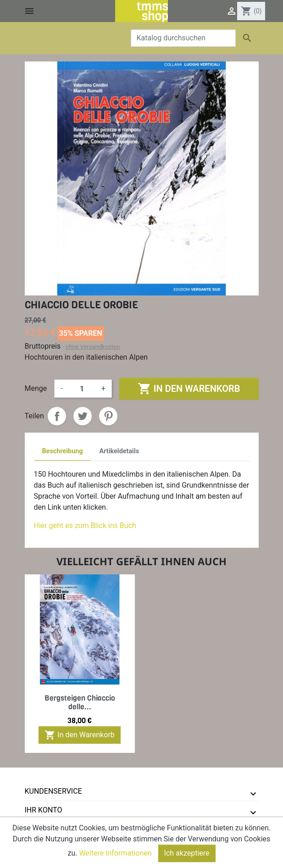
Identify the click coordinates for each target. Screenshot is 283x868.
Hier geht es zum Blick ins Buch (85, 526)
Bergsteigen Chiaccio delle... (80, 702)
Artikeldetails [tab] (119, 451)
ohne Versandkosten (93, 347)
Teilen (57, 416)
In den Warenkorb (189, 389)
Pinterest (108, 416)
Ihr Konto (44, 810)
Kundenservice (53, 791)
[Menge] (82, 389)
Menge (36, 388)
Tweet (83, 416)
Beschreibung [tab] (63, 451)
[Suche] (183, 38)
